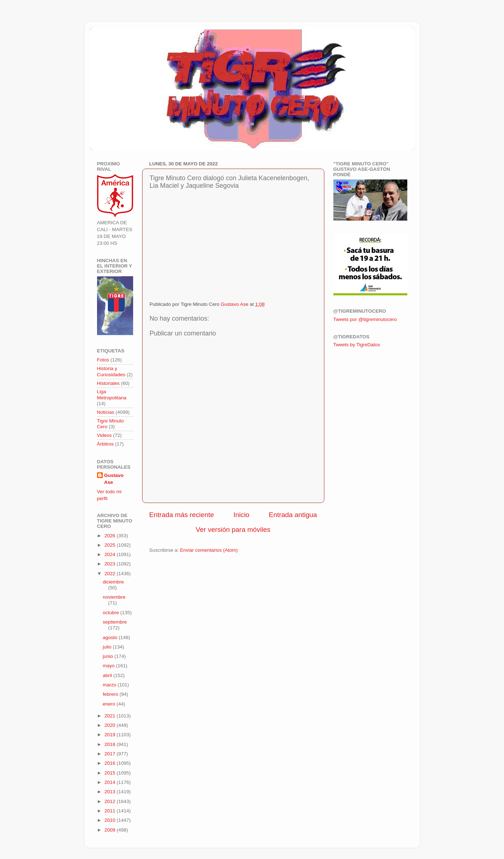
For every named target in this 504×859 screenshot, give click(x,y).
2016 (110, 763)
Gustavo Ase (114, 479)
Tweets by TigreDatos (357, 345)
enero (110, 704)
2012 (110, 801)
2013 (110, 792)
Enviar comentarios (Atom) (209, 550)
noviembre (114, 597)
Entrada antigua (293, 515)
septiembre (115, 622)
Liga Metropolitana (112, 394)
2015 (110, 773)
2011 (110, 811)
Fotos (103, 360)
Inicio (241, 515)
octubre (112, 613)
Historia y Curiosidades (111, 371)
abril (108, 675)
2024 (110, 554)
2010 (110, 820)
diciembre (113, 582)
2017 (110, 754)
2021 (110, 716)
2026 (110, 536)
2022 (110, 574)
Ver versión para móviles (233, 530)
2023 (110, 564)
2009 (110, 830)
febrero (111, 694)
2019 (110, 735)
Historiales (108, 383)
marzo (110, 685)
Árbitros (106, 444)
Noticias (106, 412)
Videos (104, 435)
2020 (110, 725)
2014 (110, 782)
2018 (110, 744)
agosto (111, 637)
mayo (109, 666)
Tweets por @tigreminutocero (365, 319)
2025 (110, 545)
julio (108, 647)
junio (109, 656)
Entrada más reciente (182, 515)
